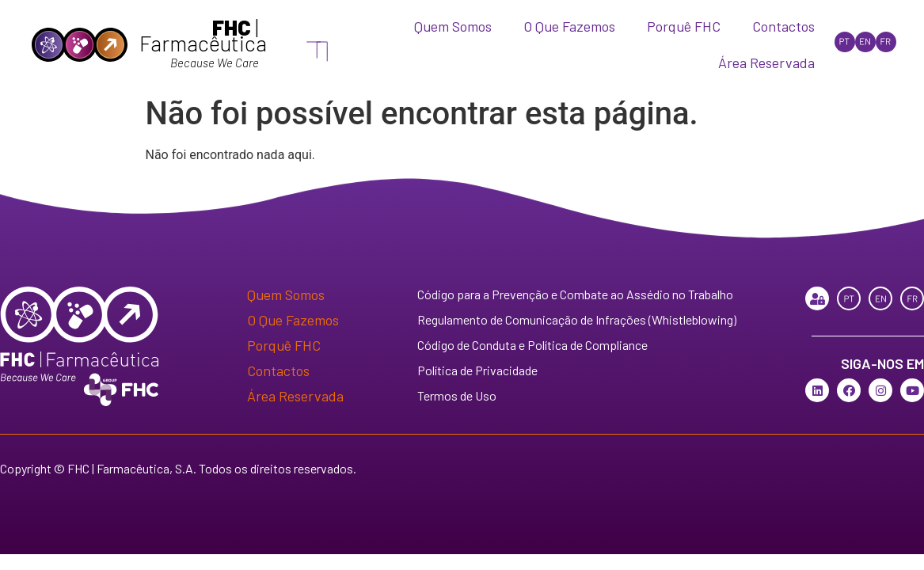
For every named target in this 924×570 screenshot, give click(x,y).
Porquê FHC (684, 26)
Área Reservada (766, 63)
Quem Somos (453, 26)
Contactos (783, 26)
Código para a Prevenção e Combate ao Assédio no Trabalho (575, 294)
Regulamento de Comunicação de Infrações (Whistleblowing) (577, 319)
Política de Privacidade (477, 370)
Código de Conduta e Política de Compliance (532, 345)
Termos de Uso (457, 395)
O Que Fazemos (569, 26)
